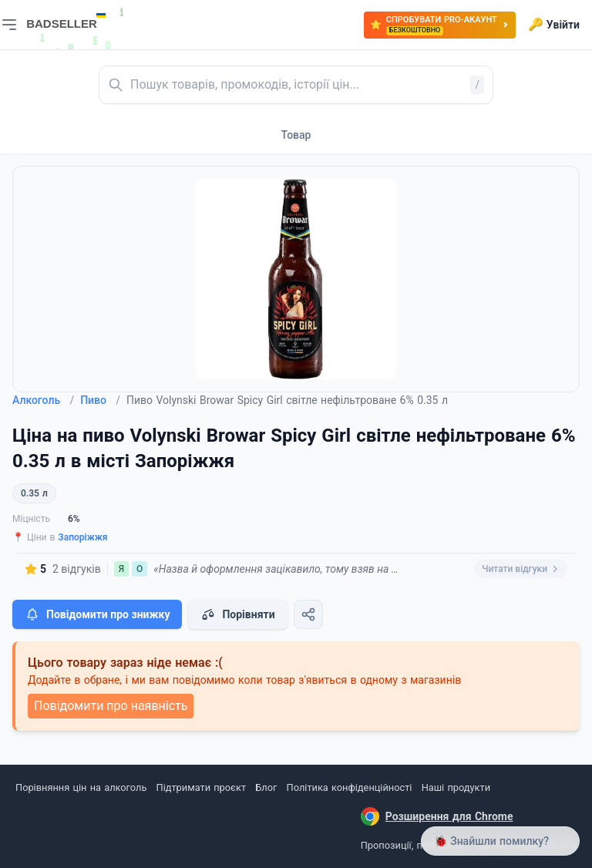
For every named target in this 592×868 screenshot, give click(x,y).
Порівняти (237, 614)
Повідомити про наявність (111, 706)
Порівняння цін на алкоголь (81, 787)
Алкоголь (43, 400)
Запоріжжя (82, 537)
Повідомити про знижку (97, 614)
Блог (266, 787)
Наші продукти (456, 787)
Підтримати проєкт (201, 787)
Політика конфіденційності (350, 787)
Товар (296, 135)
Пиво (100, 400)
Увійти (554, 25)
